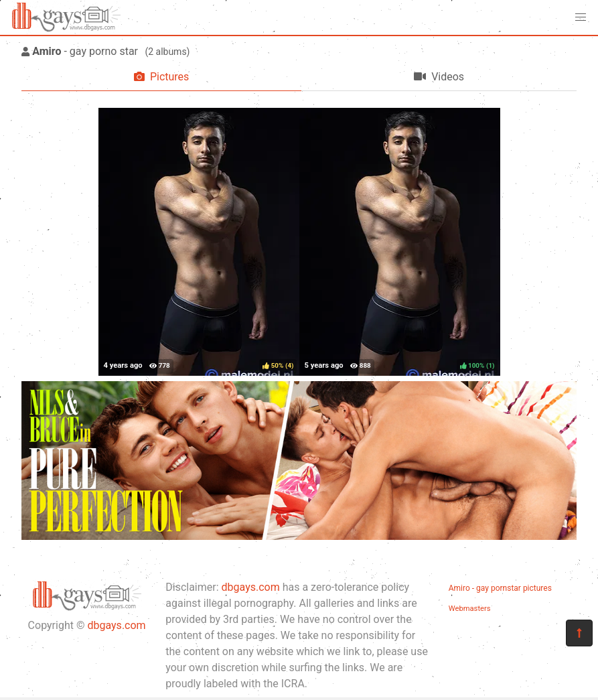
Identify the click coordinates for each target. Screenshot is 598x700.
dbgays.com (116, 625)
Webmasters (470, 609)
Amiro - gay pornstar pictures (500, 588)
